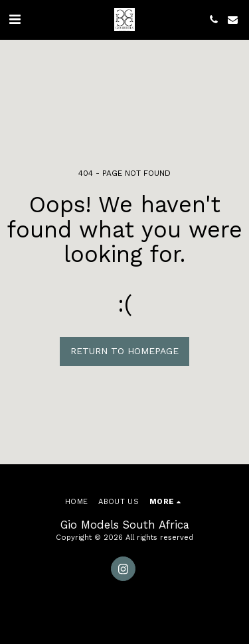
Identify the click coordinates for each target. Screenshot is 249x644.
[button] (15, 19)
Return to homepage (124, 351)
